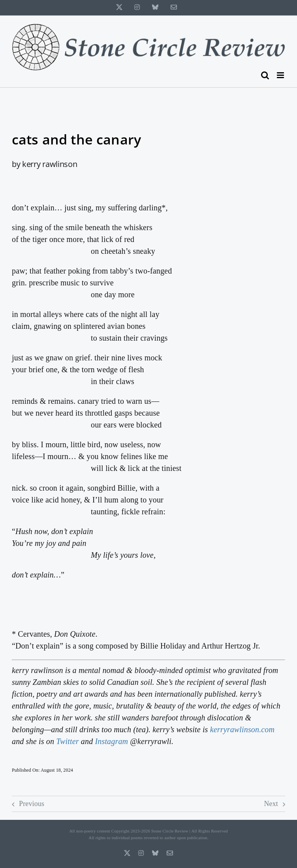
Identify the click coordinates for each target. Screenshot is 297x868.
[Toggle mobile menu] (281, 75)
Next (271, 804)
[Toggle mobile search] (265, 75)
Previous (32, 804)
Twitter (67, 741)
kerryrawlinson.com (242, 729)
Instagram (111, 741)
